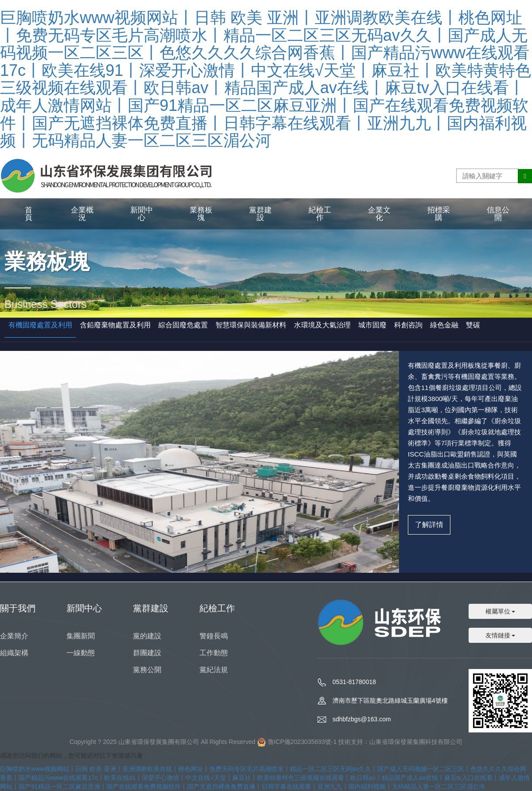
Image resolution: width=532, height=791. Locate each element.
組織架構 (14, 653)
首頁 (29, 214)
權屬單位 (501, 611)
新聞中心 (142, 214)
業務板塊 (201, 214)
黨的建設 (147, 636)
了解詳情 (429, 525)
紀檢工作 (320, 214)
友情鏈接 (501, 635)
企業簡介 (14, 636)
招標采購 (439, 214)
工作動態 (214, 653)
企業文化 (379, 214)
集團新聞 (81, 636)
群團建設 (147, 653)
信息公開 (498, 214)
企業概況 (82, 214)
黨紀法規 (214, 670)
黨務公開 (147, 670)
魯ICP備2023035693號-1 (302, 742)
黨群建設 (260, 214)
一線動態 (81, 653)
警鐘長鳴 (214, 636)
